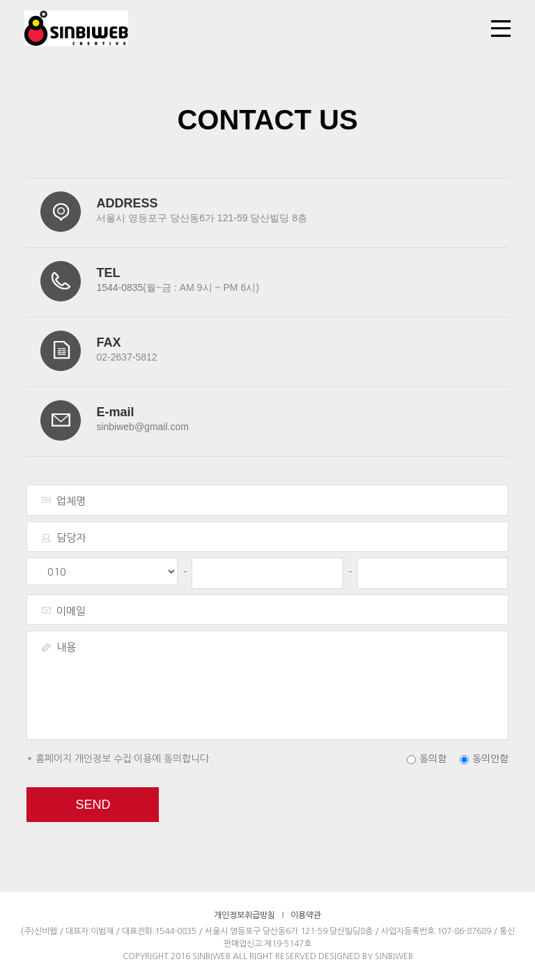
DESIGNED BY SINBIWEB (366, 956)
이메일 (71, 611)
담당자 (71, 538)
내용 (66, 647)
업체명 (71, 501)
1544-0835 (119, 287)
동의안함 (490, 759)
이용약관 (306, 915)
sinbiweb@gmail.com (142, 427)
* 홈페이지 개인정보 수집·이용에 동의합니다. (119, 759)
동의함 (433, 759)
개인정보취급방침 (245, 915)
